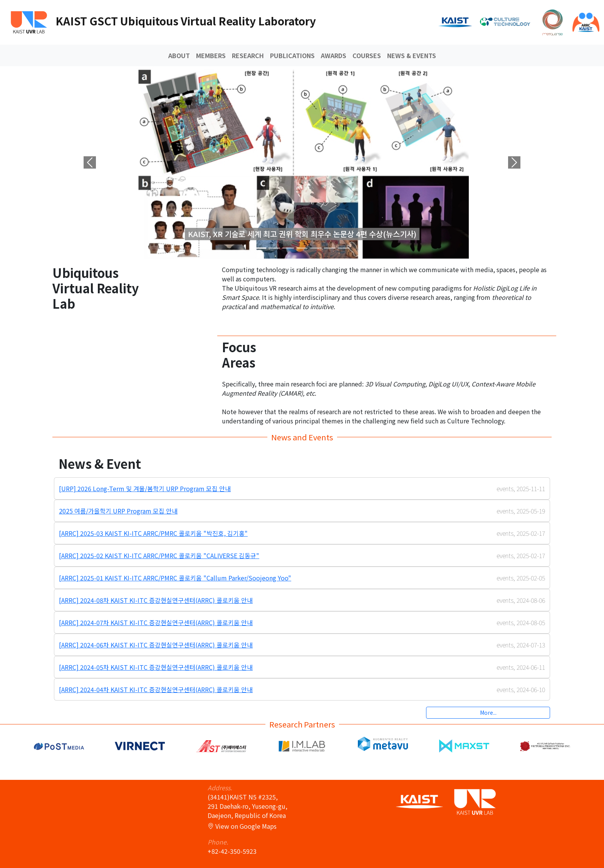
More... (488, 712)
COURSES (367, 55)
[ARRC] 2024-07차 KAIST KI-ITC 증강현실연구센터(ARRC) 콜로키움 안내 (156, 622)
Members (211, 55)
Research (248, 55)
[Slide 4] (316, 248)
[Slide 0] (260, 248)
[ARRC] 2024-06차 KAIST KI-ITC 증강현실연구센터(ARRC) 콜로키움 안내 (156, 645)
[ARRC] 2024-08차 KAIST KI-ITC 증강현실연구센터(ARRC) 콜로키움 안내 (156, 600)
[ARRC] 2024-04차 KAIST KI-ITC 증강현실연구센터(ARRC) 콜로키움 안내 (156, 689)
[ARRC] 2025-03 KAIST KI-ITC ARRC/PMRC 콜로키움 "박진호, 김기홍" (153, 533)
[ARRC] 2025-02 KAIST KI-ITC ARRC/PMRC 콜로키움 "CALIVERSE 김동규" (159, 555)
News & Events (412, 55)
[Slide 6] (344, 248)
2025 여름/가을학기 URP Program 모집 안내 (118, 511)
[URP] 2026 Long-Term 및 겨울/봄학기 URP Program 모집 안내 (145, 488)
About (179, 55)
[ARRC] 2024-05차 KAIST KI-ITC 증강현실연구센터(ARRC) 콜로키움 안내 (156, 667)
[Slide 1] (274, 248)
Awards (334, 55)
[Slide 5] (330, 248)
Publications (292, 55)
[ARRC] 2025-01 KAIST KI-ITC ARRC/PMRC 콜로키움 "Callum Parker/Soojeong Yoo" (175, 578)
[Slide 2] (288, 248)
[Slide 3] (302, 248)
